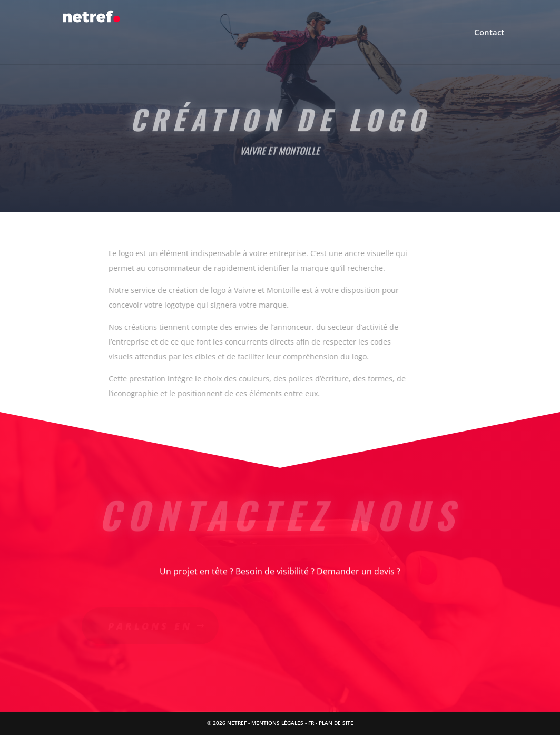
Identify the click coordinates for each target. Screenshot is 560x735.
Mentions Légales (277, 723)
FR (311, 723)
